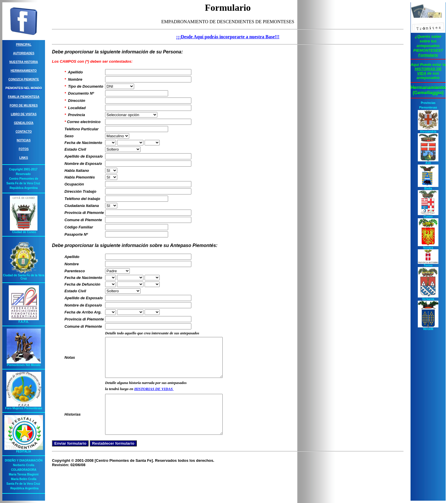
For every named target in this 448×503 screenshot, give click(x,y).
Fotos (24, 149)
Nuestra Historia (24, 62)
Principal (24, 45)
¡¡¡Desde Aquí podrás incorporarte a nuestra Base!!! (228, 37)
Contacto (24, 132)
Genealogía (24, 123)
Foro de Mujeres (24, 106)
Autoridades (24, 53)
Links (24, 158)
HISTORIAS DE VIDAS (154, 397)
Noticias (24, 140)
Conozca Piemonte (24, 79)
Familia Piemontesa (24, 97)
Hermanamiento (24, 71)
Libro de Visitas (24, 114)
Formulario (428, 55)
